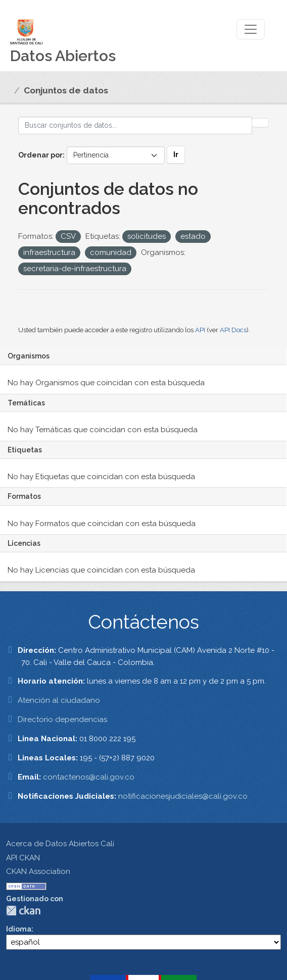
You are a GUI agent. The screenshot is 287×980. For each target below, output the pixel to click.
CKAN (23, 911)
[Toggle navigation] (251, 29)
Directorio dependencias (62, 719)
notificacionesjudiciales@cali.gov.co (183, 796)
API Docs (233, 330)
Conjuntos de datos (66, 90)
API (200, 330)
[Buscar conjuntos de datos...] (135, 125)
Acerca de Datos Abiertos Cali (60, 844)
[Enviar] (260, 123)
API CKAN (23, 858)
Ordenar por (40, 155)
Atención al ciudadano (59, 700)
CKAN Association (38, 871)
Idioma (19, 929)
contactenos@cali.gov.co (89, 777)
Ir (176, 154)
